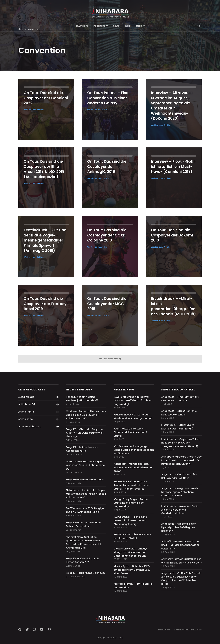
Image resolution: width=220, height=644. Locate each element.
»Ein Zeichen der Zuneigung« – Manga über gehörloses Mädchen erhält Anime (134, 450)
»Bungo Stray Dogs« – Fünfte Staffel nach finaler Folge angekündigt (131, 503)
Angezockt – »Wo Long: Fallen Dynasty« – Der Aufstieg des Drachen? (179, 527)
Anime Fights (26, 412)
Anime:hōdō (26, 419)
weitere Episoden (110, 359)
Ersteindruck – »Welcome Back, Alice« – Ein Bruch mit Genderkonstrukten (180, 510)
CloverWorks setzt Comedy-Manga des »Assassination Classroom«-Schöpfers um (131, 552)
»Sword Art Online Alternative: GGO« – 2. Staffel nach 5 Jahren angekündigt (133, 401)
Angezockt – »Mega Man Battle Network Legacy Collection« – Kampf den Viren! (180, 492)
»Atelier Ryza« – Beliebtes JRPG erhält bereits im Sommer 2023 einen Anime (132, 570)
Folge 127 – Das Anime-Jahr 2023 (86, 573)
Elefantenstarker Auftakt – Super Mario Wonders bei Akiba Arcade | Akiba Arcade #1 (86, 494)
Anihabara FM (27, 404)
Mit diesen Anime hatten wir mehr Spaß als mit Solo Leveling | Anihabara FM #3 (86, 415)
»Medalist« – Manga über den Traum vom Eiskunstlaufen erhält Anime (134, 467)
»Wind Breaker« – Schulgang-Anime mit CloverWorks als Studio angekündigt (131, 521)
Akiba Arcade (26, 397)
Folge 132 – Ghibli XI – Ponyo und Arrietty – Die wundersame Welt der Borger (85, 433)
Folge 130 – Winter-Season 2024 (85, 480)
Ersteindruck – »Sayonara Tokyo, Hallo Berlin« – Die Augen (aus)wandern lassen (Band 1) (181, 443)
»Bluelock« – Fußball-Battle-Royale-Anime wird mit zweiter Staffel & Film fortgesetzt (132, 485)
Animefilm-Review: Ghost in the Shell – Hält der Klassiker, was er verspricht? (180, 545)
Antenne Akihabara (30, 427)
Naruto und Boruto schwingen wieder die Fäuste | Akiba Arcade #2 (85, 465)
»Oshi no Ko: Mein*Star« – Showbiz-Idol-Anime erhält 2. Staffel (131, 432)
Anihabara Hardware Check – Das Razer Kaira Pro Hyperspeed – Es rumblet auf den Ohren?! (182, 460)
